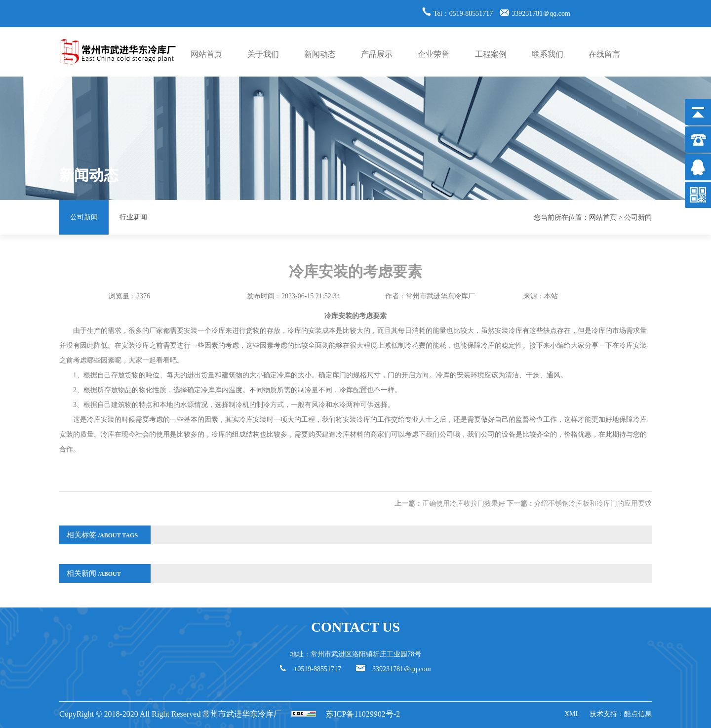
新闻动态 (320, 54)
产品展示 (377, 54)
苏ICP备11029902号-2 (363, 714)
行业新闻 (133, 217)
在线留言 (604, 54)
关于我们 (263, 54)
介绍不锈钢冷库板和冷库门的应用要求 (593, 504)
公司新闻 (84, 217)
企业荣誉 (434, 54)
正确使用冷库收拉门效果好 (464, 504)
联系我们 (548, 54)
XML (572, 714)
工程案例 (491, 54)
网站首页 (206, 54)
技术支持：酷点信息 (621, 714)
